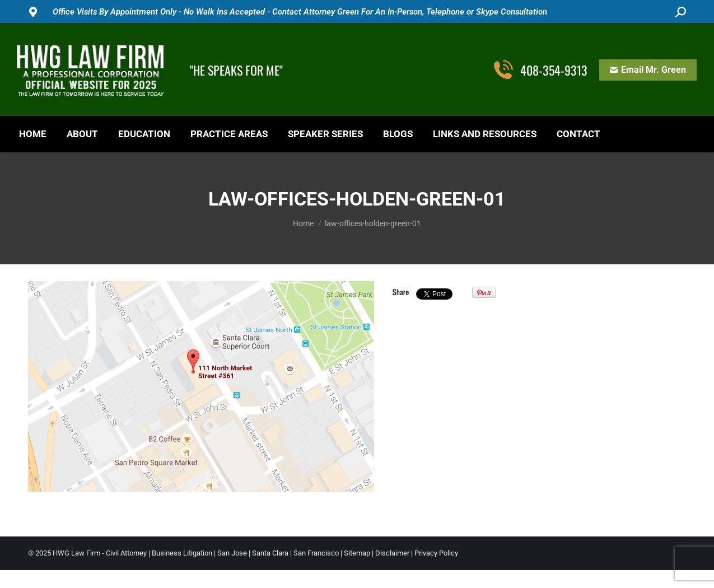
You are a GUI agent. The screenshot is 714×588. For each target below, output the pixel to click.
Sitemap (357, 553)
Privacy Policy (436, 553)
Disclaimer (392, 553)
